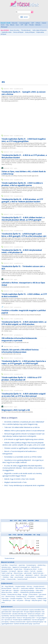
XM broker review (40, 588)
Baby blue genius (37, 600)
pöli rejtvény (5, 622)
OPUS (37, 521)
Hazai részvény (15, 30)
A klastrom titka (11, 579)
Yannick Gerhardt (22, 579)
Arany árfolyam (30, 32)
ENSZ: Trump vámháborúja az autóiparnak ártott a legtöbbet (24, 485)
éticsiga (25, 594)
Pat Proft (33, 571)
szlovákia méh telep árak (19, 614)
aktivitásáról (29, 575)
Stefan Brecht (35, 567)
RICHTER (31, 521)
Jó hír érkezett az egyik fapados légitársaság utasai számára (24, 439)
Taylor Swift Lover (7, 590)
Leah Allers (5, 565)
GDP (33, 23)
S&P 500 (20, 535)
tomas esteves (33, 594)
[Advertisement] (24, 57)
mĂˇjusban (20, 600)
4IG (2, 586)
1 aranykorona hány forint (36, 616)
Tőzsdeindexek (26, 30)
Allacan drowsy (18, 573)
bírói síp (29, 586)
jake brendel (28, 573)
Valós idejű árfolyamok (39, 30)
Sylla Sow (20, 571)
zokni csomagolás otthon (9, 618)
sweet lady (22, 565)
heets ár (19, 618)
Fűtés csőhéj (39, 590)
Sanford (36, 575)
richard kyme (5, 575)
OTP (22, 25)
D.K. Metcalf (12, 571)
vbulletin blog (41, 565)
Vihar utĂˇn (16, 588)
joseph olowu (18, 569)
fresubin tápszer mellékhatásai (22, 620)
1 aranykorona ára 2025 (8, 610)
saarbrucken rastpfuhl (27, 588)
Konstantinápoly (31, 565)
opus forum (36, 624)
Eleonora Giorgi (10, 596)
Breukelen (4, 571)
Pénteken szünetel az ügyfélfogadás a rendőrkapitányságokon (25, 448)
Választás (15, 23)
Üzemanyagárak (24, 23)
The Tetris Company (30, 598)
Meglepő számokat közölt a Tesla (15, 482)
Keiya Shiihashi (9, 586)
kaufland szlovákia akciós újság (23, 624)
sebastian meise (6, 567)
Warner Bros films (7, 592)
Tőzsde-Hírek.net (9, 558)
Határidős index (7, 32)
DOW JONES (28, 535)
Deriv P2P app (20, 575)
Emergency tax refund (30, 569)
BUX (26, 25)
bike (14, 600)
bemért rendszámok (22, 610)
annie (12, 575)
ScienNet (39, 571)
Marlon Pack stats (38, 573)
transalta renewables (16, 598)
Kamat (44, 23)
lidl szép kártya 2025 (29, 618)
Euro (17, 25)
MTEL (25, 521)
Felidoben (6, 577)
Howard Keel (13, 565)
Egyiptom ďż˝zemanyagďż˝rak (21, 567)
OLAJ (39, 535)
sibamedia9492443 (7, 569)
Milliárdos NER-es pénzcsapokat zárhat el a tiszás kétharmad (24, 431)
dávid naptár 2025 (18, 612)
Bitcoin (12, 25)
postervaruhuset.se (31, 577)
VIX (34, 535)
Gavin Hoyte (5, 598)
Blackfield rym (7, 600)
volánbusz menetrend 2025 (18, 622)
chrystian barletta (20, 586)
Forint (3, 25)
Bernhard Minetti (6, 588)
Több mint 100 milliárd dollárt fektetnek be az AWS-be (22, 427)
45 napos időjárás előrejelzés (32, 612)
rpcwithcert (39, 596)
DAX (10, 535)
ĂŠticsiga (28, 600)
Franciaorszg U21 (21, 596)
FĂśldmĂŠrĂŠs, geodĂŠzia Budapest (31, 592)
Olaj (7, 25)
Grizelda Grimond (39, 586)
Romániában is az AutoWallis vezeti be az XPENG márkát (23, 457)
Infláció (38, 23)
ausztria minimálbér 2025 (37, 610)
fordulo (4, 594)
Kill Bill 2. (16, 592)
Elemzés (38, 25)
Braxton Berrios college (14, 594)
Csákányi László (42, 598)
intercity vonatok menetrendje (19, 616)
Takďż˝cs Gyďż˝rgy (7, 573)
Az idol (40, 569)
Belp (12, 577)
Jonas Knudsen (19, 577)
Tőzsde (31, 25)
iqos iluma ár (8, 620)
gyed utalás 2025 (6, 612)
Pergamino (31, 596)
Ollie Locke (44, 575)
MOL (20, 521)
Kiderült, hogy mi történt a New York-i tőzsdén (19, 479)
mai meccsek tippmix (38, 620)
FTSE (14, 535)
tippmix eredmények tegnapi (35, 622)
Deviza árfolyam (18, 32)
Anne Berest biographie (27, 590)
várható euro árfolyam (34, 614)
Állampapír (4, 27)
